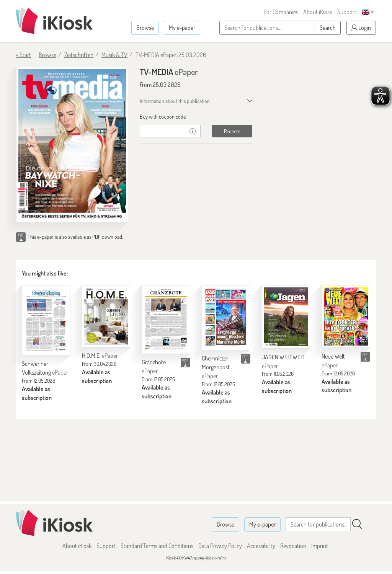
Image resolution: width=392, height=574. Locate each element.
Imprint (320, 546)
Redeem (232, 131)
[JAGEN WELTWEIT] (286, 317)
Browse (145, 28)
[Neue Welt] (346, 316)
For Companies (281, 12)
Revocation (293, 546)
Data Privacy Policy (220, 546)
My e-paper (182, 28)
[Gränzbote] (166, 319)
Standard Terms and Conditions (157, 546)
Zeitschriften (79, 55)
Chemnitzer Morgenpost (216, 367)
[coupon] (162, 131)
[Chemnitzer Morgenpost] (226, 317)
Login (361, 28)
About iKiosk (318, 12)
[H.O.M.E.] (106, 316)
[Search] (357, 524)
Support (347, 12)
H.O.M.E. (100, 355)
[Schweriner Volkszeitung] (46, 320)
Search (328, 28)
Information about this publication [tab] (175, 101)
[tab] (196, 117)
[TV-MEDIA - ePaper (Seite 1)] (72, 145)
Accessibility (261, 546)
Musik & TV (114, 55)
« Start (24, 55)
